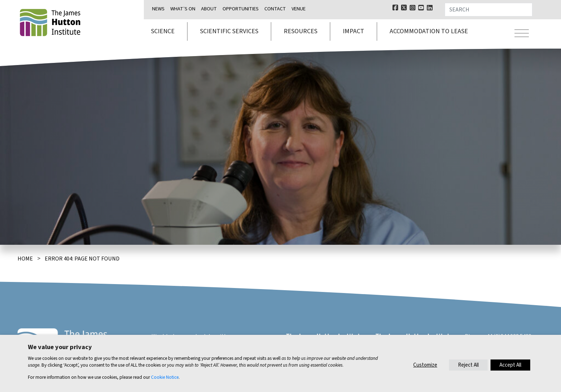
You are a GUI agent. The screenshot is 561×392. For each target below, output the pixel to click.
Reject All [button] (468, 365)
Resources (301, 31)
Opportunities (241, 9)
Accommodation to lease (429, 31)
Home (25, 259)
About (209, 9)
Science (163, 31)
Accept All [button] (510, 365)
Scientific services (229, 31)
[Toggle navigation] (522, 34)
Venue (299, 9)
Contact (275, 9)
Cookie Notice (165, 377)
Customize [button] (425, 365)
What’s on (183, 9)
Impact (353, 31)
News (158, 9)
